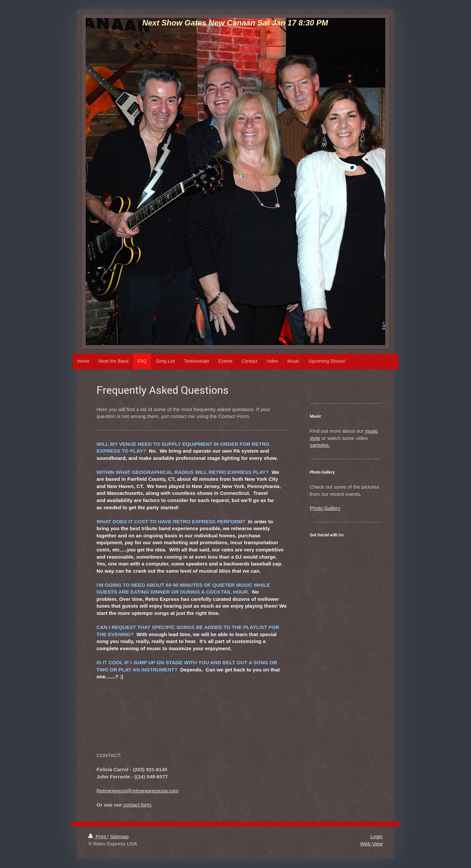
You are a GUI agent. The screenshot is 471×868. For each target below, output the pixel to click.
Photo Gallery (325, 508)
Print (98, 836)
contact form (137, 805)
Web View (371, 844)
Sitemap (119, 836)
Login (376, 836)
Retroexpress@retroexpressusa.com (138, 791)
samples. (320, 445)
